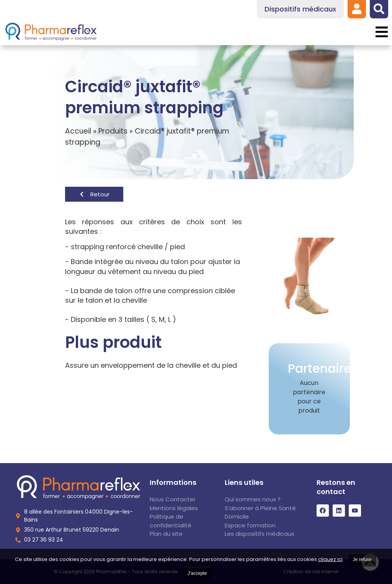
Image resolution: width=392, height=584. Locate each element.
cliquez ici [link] (330, 559)
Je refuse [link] (362, 560)
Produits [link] (113, 131)
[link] (357, 9)
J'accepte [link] (197, 573)
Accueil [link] (78, 131)
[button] (381, 32)
